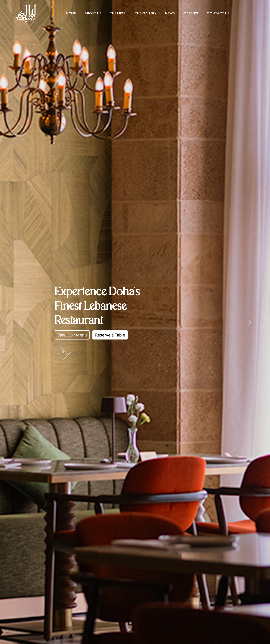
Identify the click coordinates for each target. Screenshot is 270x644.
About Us (93, 13)
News (170, 13)
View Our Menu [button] (72, 335)
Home (71, 13)
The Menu (118, 13)
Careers (191, 13)
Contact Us (218, 13)
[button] (20, 322)
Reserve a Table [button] (110, 335)
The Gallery (146, 13)
